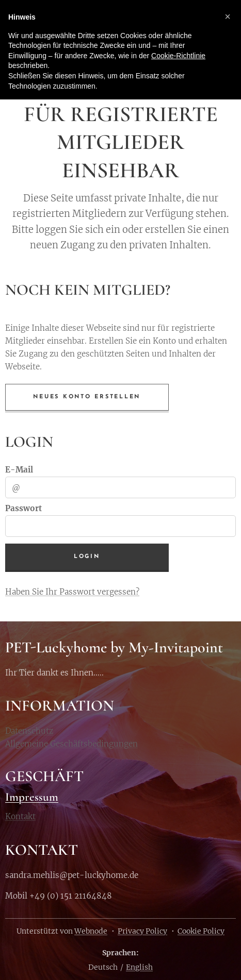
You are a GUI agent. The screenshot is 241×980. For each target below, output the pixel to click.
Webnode (91, 931)
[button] (228, 16)
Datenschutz (29, 731)
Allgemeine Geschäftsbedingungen (71, 744)
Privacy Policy (142, 931)
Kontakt (20, 817)
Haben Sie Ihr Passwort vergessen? (72, 591)
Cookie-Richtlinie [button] (178, 56)
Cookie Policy (201, 931)
